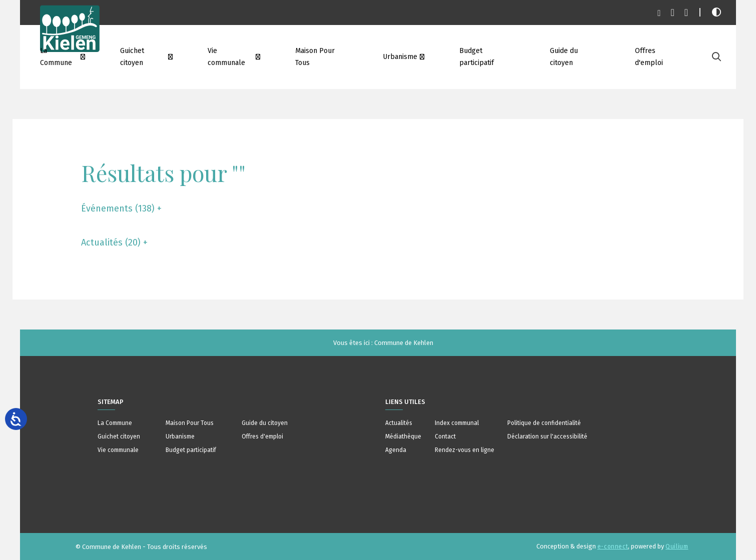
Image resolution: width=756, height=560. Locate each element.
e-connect (613, 546)
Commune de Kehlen (404, 343)
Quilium (677, 546)
